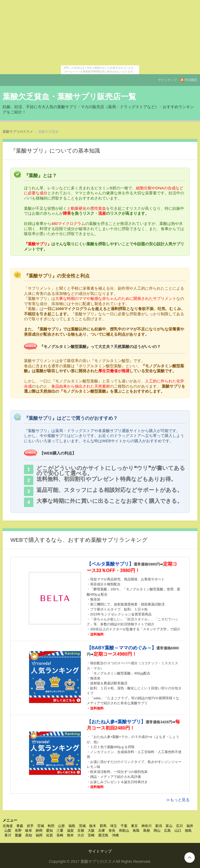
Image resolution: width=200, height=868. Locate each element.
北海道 (8, 826)
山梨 (8, 831)
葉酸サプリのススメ (18, 132)
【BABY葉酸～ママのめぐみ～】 (121, 648)
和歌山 (124, 831)
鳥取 (136, 831)
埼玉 (114, 826)
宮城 (41, 826)
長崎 (60, 835)
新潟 (159, 826)
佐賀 (49, 835)
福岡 (39, 835)
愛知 (49, 831)
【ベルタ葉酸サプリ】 (110, 564)
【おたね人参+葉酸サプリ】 (116, 722)
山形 (61, 826)
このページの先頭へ (190, 858)
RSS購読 (191, 80)
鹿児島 (103, 835)
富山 (169, 826)
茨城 (82, 826)
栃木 (93, 826)
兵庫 (102, 831)
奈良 (112, 831)
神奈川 (146, 826)
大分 (81, 835)
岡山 (157, 831)
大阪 (91, 831)
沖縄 (115, 835)
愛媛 (18, 835)
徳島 (188, 831)
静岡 (39, 831)
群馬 (103, 826)
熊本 (70, 835)
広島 (167, 831)
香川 (8, 835)
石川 (179, 826)
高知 (29, 835)
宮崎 (91, 835)
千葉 (124, 826)
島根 (147, 831)
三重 (60, 831)
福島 (72, 826)
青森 (20, 826)
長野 (18, 831)
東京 (134, 826)
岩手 (30, 826)
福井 (190, 826)
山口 (178, 831)
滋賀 (70, 831)
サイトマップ (167, 80)
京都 (81, 831)
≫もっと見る (178, 800)
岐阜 (29, 831)
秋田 (51, 826)
